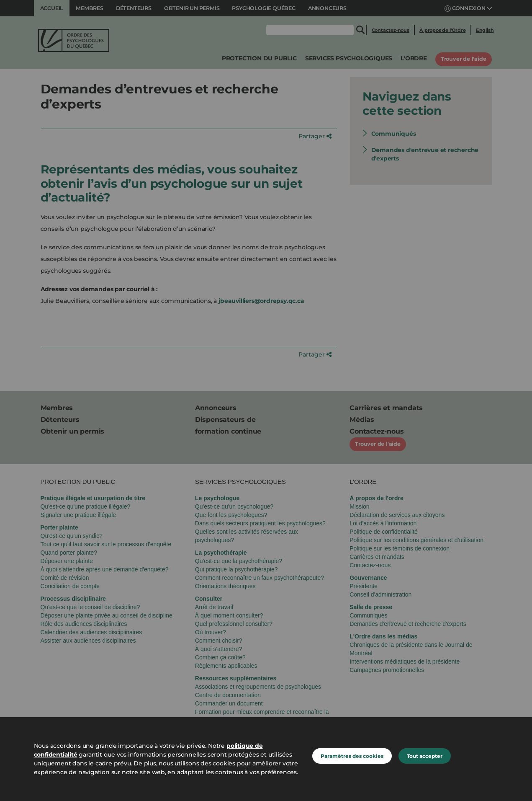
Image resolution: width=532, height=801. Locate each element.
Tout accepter (425, 756)
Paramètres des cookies (352, 756)
